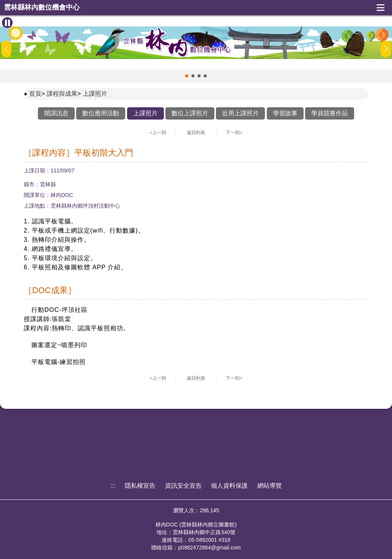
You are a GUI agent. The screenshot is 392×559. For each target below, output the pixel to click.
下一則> (234, 133)
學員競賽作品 (330, 113)
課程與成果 (62, 94)
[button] (187, 76)
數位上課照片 (190, 113)
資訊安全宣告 (183, 486)
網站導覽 (269, 486)
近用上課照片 (240, 113)
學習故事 (285, 113)
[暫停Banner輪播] (7, 23)
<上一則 (158, 133)
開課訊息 (56, 113)
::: (2, 3)
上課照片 (95, 94)
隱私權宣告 (140, 486)
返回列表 (196, 133)
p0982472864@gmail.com (209, 548)
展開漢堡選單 (381, 8)
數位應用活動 (101, 113)
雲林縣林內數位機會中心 (42, 7)
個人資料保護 (229, 486)
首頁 (35, 94)
